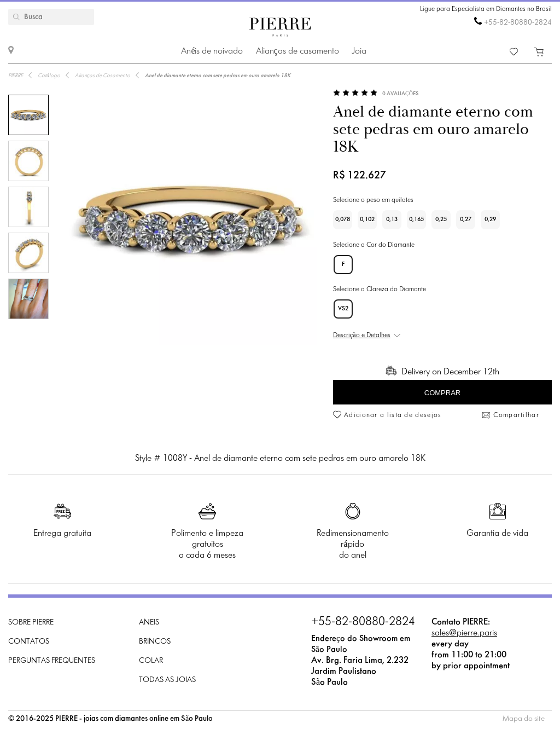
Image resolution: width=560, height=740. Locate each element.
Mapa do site (524, 719)
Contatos (29, 642)
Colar (151, 661)
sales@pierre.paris (464, 633)
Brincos (155, 642)
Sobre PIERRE (31, 623)
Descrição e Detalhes (362, 336)
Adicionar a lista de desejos (393, 415)
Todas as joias (167, 680)
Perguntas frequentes (52, 661)
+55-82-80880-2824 (518, 23)
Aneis (149, 623)
